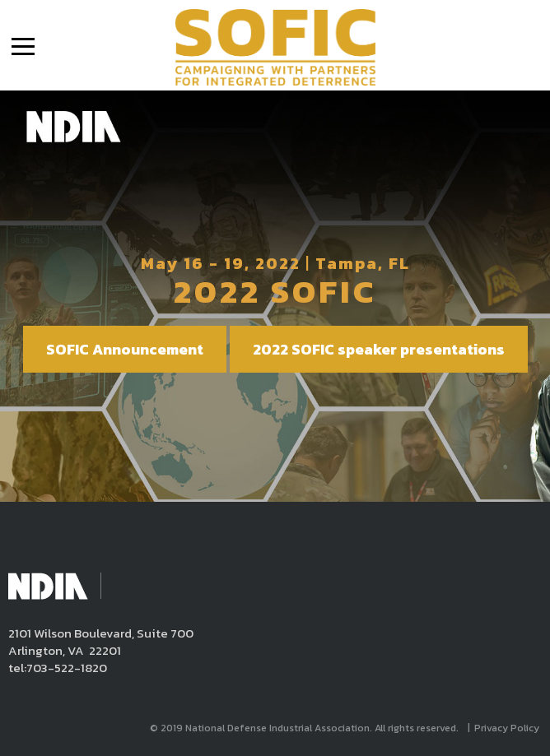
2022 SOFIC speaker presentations (379, 349)
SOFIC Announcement (125, 349)
